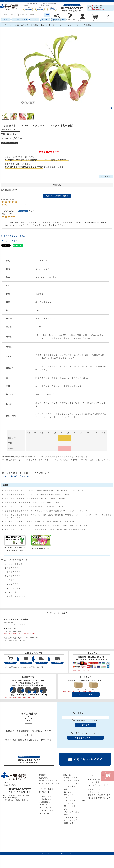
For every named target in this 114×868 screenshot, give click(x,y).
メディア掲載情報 (46, 789)
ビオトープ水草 (71, 778)
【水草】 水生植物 (21, 25)
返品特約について (9, 190)
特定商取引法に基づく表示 (99, 795)
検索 (47, 15)
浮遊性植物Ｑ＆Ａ (13, 576)
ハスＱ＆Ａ (10, 580)
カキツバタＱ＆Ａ (13, 588)
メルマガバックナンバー (99, 785)
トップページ (6, 25)
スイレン (45, 19)
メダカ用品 (69, 809)
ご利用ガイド (44, 792)
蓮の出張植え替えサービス (50, 781)
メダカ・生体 (70, 786)
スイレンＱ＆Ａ (12, 584)
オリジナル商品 (71, 820)
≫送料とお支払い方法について (17, 476)
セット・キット (71, 817)
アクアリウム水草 (20, 19)
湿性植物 (34, 25)
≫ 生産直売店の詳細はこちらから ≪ (16, 640)
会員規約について (96, 792)
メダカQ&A (44, 813)
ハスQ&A (43, 805)
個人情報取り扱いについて (99, 798)
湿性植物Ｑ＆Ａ (12, 568)
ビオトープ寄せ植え (73, 781)
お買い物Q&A (45, 799)
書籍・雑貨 (69, 823)
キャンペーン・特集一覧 (98, 775)
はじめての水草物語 (14, 564)
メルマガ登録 (94, 782)
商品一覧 (67, 775)
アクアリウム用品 (72, 812)
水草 (6, 19)
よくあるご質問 (12, 592)
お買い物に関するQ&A (15, 596)
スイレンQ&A (45, 808)
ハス (34, 19)
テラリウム (69, 815)
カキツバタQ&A (46, 810)
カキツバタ (69, 795)
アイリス (68, 798)
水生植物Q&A (45, 802)
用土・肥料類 (70, 806)
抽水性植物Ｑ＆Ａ (13, 572)
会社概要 (42, 775)
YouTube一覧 (94, 779)
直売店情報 (43, 778)
